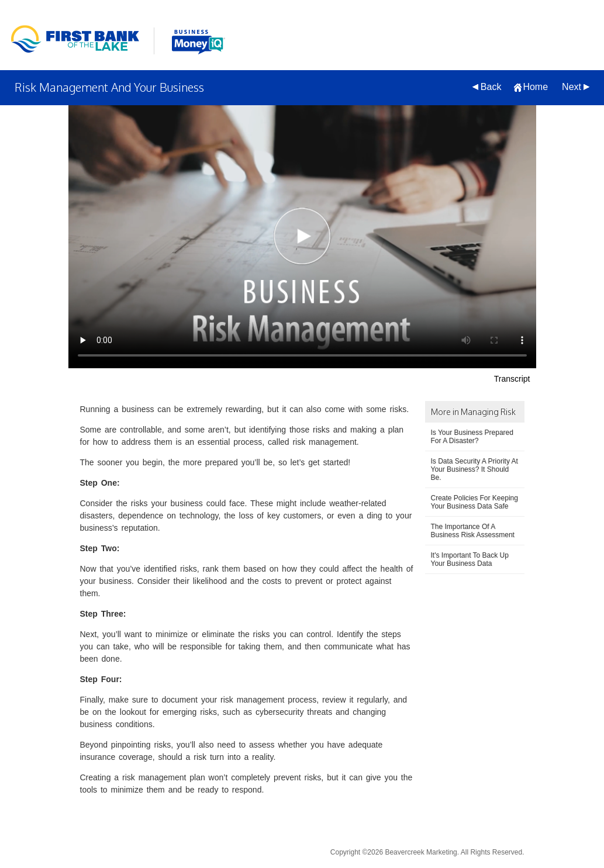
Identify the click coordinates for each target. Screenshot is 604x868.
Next (572, 87)
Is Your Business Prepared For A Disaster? (472, 437)
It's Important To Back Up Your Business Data (470, 559)
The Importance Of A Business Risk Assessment (473, 531)
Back (491, 87)
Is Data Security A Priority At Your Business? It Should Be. (474, 469)
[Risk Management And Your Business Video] (302, 237)
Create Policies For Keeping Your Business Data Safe (474, 502)
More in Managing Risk (473, 412)
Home (535, 87)
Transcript (512, 379)
